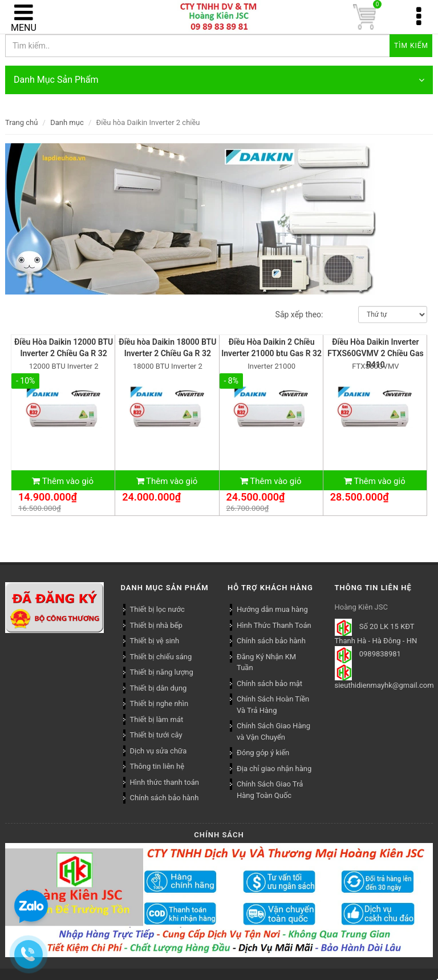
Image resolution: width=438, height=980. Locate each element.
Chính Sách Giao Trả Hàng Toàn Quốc (270, 790)
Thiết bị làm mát (157, 719)
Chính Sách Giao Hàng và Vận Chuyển (273, 731)
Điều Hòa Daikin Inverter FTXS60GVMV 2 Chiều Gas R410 (375, 353)
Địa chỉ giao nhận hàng (274, 769)
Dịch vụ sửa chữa (159, 751)
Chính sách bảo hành (271, 641)
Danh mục (67, 122)
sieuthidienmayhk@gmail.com (384, 685)
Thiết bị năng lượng (162, 672)
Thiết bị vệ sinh (155, 641)
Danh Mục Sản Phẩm (219, 80)
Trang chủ (21, 122)
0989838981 (380, 654)
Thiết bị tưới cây (156, 735)
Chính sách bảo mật (269, 683)
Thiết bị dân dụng (159, 688)
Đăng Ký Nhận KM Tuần (266, 662)
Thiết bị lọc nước (157, 609)
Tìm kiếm (411, 46)
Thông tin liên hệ (157, 766)
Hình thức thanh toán (165, 782)
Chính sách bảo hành (165, 798)
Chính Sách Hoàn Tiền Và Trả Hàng (273, 705)
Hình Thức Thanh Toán (274, 625)
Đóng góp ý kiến (263, 753)
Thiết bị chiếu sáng (161, 657)
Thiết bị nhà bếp (156, 625)
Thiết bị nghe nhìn (159, 703)
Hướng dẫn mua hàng (272, 609)
